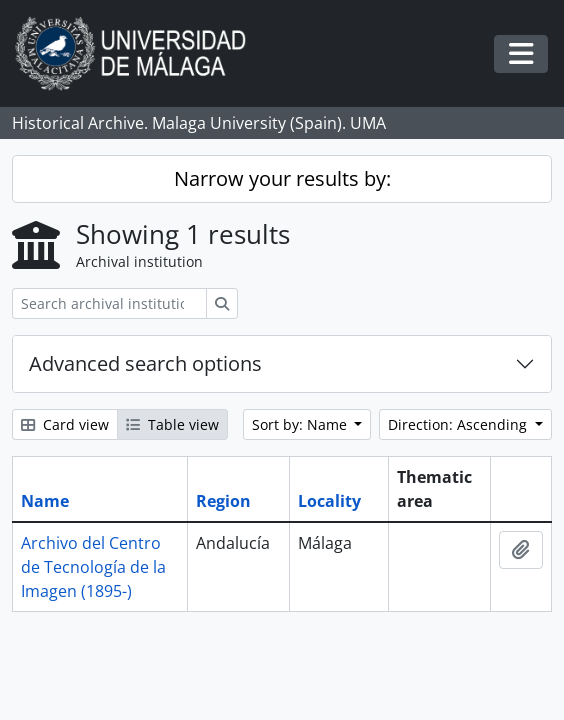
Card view (65, 424)
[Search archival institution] (109, 303)
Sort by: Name (301, 424)
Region (223, 501)
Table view (172, 424)
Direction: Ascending (459, 424)
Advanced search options (145, 363)
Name (45, 501)
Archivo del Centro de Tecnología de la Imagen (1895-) (93, 567)
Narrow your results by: (282, 178)
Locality (329, 501)
